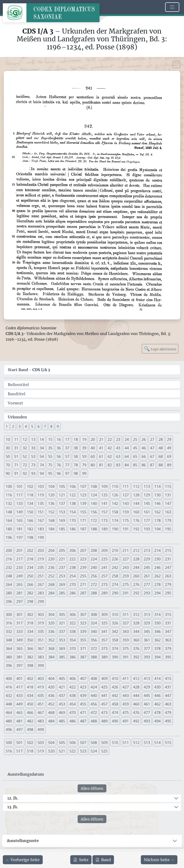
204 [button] (51, 550)
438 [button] (73, 696)
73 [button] (33, 465)
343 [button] (126, 632)
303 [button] (41, 614)
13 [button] (33, 439)
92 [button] (25, 473)
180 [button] (9, 529)
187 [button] (83, 529)
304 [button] (51, 614)
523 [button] (83, 751)
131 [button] (168, 495)
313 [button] (147, 614)
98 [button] (76, 473)
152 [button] (51, 512)
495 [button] (168, 721)
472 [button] (94, 713)
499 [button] (41, 730)
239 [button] (83, 567)
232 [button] (9, 567)
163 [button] (168, 512)
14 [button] (42, 439)
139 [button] (83, 503)
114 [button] (157, 486)
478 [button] (157, 713)
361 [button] (147, 640)
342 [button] (115, 632)
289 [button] (104, 593)
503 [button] (41, 743)
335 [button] (41, 632)
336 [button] (51, 632)
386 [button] (73, 657)
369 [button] (62, 649)
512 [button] (136, 743)
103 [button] (41, 486)
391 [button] (126, 657)
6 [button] (39, 426)
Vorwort (15, 403)
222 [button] (73, 559)
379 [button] (168, 649)
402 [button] (30, 679)
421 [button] (62, 687)
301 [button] (19, 614)
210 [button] (115, 550)
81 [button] (101, 465)
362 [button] (157, 640)
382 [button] (30, 657)
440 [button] (94, 696)
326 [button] (115, 623)
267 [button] (41, 584)
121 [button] (62, 495)
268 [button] (51, 584)
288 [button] (94, 593)
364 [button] (9, 649)
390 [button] (115, 657)
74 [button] (42, 465)
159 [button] (126, 512)
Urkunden (17, 417)
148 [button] (9, 512)
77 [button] (67, 465)
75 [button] (50, 465)
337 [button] (62, 632)
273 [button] (104, 584)
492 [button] (136, 721)
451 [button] (41, 704)
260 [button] (136, 576)
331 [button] (168, 623)
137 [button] (62, 503)
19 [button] (84, 439)
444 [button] (136, 696)
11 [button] (16, 439)
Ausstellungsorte (23, 841)
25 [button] (135, 439)
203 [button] (41, 550)
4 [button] (26, 426)
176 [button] (136, 520)
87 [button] (152, 465)
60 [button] (93, 456)
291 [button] (126, 593)
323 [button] (83, 623)
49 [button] (169, 448)
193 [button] (147, 529)
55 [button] (50, 456)
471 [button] (83, 713)
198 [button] (30, 537)
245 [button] (147, 567)
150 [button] (30, 512)
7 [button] (45, 426)
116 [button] (9, 495)
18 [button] (76, 439)
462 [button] (157, 704)
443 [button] (126, 696)
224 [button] (94, 559)
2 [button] (13, 426)
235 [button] (41, 567)
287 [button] (83, 593)
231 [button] (168, 559)
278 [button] (157, 584)
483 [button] (41, 721)
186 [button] (73, 529)
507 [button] (83, 743)
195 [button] (168, 529)
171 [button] (83, 520)
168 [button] (51, 520)
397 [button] (19, 666)
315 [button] (168, 614)
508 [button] (94, 743)
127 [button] (126, 495)
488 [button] (94, 721)
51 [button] (16, 456)
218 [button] (30, 559)
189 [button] (104, 529)
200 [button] (9, 550)
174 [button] (115, 520)
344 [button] (136, 632)
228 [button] (136, 559)
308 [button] (94, 614)
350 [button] (30, 640)
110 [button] (115, 486)
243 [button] (126, 567)
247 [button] (168, 567)
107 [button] (83, 486)
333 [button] (19, 632)
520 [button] (51, 751)
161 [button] (147, 512)
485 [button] (62, 721)
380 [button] (9, 657)
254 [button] (73, 576)
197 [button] (19, 537)
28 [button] (161, 439)
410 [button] (115, 679)
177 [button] (147, 520)
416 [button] (9, 687)
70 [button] (8, 465)
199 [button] (41, 537)
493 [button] (147, 721)
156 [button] (94, 512)
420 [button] (51, 687)
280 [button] (9, 593)
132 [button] (9, 503)
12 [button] (25, 439)
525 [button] (104, 751)
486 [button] (73, 721)
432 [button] (9, 696)
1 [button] (7, 426)
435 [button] (41, 696)
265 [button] (19, 584)
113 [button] (147, 486)
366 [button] (30, 649)
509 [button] (104, 743)
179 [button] (168, 520)
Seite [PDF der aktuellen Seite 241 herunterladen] (81, 860)
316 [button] (9, 623)
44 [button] (127, 448)
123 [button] (83, 495)
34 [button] (42, 448)
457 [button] (104, 704)
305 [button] (62, 614)
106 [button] (73, 486)
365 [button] (19, 649)
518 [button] (30, 751)
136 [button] (51, 503)
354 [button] (73, 640)
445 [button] (147, 696)
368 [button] (51, 649)
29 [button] (169, 439)
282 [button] (30, 593)
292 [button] (136, 593)
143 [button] (126, 503)
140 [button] (94, 503)
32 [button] (25, 448)
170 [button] (73, 520)
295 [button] (168, 593)
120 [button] (51, 495)
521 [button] (62, 751)
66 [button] (144, 456)
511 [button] (126, 743)
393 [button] (147, 657)
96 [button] (59, 473)
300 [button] (9, 614)
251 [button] (41, 576)
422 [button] (73, 687)
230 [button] (157, 559)
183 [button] (41, 529)
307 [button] (83, 614)
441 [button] (104, 696)
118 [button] (30, 495)
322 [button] (73, 623)
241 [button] (104, 567)
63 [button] (118, 456)
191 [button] (126, 529)
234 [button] (30, 567)
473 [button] (104, 713)
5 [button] (32, 426)
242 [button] (115, 567)
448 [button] (9, 704)
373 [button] (104, 649)
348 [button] (9, 640)
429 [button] (147, 687)
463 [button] (168, 704)
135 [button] (41, 503)
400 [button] (9, 679)
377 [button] (147, 649)
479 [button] (168, 713)
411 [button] (126, 679)
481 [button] (19, 721)
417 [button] (19, 687)
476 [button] (136, 713)
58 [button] (76, 456)
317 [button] (19, 623)
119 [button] (41, 495)
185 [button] (62, 529)
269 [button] (62, 584)
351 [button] (41, 640)
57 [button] (67, 456)
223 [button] (83, 559)
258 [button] (115, 576)
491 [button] (126, 721)
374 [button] (115, 649)
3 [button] (19, 426)
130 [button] (157, 495)
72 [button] (25, 465)
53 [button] (33, 456)
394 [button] (157, 657)
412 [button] (136, 679)
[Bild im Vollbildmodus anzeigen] (176, 64)
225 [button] (104, 559)
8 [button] (51, 426)
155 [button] (83, 512)
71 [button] (16, 465)
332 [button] (9, 632)
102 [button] (30, 486)
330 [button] (157, 623)
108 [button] (94, 486)
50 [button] (8, 456)
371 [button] (83, 649)
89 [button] (169, 465)
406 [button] (73, 679)
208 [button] (94, 550)
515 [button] (168, 743)
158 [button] (115, 512)
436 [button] (51, 696)
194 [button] (157, 529)
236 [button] (51, 567)
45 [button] (135, 448)
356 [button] (94, 640)
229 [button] (147, 559)
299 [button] (41, 602)
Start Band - (29, 370)
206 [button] (73, 550)
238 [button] (73, 567)
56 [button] (59, 456)
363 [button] (168, 640)
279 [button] (168, 584)
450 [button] (30, 704)
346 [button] (157, 632)
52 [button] (25, 456)
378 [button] (157, 649)
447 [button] (168, 696)
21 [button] (101, 439)
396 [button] (9, 666)
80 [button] (93, 465)
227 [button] (126, 559)
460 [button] (136, 704)
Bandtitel (17, 394)
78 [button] (76, 465)
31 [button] (16, 448)
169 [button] (62, 520)
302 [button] (30, 614)
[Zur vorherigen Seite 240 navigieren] (23, 860)
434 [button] (30, 696)
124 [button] (94, 495)
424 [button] (94, 687)
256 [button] (94, 576)
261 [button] (147, 576)
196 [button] (9, 537)
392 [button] (136, 657)
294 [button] (157, 593)
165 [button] (19, 520)
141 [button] (104, 503)
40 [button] (93, 448)
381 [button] (19, 657)
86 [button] (144, 465)
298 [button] (30, 602)
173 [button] (104, 520)
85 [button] (135, 465)
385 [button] (62, 657)
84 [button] (127, 465)
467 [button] (41, 713)
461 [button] (147, 704)
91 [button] (16, 473)
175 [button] (126, 520)
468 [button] (51, 713)
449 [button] (19, 704)
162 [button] (157, 512)
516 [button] (9, 751)
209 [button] (104, 550)
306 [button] (73, 614)
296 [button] (9, 602)
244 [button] (136, 567)
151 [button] (41, 512)
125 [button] (104, 495)
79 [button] (84, 465)
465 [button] (19, 713)
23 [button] (118, 439)
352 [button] (51, 640)
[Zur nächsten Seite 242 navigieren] (159, 860)
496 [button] (9, 730)
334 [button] (30, 632)
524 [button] (94, 751)
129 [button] (147, 495)
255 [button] (83, 576)
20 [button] (93, 439)
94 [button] (42, 473)
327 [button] (126, 623)
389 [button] (104, 657)
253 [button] (62, 576)
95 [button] (50, 473)
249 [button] (19, 576)
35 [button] (50, 448)
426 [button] (115, 687)
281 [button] (19, 593)
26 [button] (144, 439)
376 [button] (136, 649)
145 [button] (147, 503)
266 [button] (30, 584)
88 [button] (161, 465)
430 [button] (157, 687)
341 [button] (104, 632)
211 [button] (126, 550)
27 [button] (152, 439)
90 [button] (8, 473)
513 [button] (147, 743)
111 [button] (126, 486)
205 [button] (62, 550)
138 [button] (73, 503)
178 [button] (157, 520)
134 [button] (30, 503)
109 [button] (104, 486)
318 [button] (30, 623)
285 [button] (62, 593)
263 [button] (168, 576)
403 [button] (41, 679)
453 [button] (62, 704)
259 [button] (126, 576)
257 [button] (104, 576)
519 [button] (41, 751)
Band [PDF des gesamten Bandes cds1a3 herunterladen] (103, 860)
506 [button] (73, 743)
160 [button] (136, 512)
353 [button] (62, 640)
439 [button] (83, 696)
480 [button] (9, 721)
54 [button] (42, 456)
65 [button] (135, 456)
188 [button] (94, 529)
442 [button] (115, 696)
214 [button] (157, 550)
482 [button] (30, 721)
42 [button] (110, 448)
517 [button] (19, 751)
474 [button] (115, 713)
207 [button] (83, 550)
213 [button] (147, 550)
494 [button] (157, 721)
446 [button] (157, 696)
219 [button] (41, 559)
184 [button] (51, 529)
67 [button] (152, 456)
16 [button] (59, 439)
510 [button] (115, 743)
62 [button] (110, 456)
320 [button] (51, 623)
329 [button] (147, 623)
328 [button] (136, 623)
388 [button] (94, 657)
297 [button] (19, 602)
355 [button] (83, 640)
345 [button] (147, 632)
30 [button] (8, 448)
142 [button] (115, 503)
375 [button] (126, 649)
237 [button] (62, 567)
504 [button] (51, 743)
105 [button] (62, 486)
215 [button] (168, 550)
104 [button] (51, 486)
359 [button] (126, 640)
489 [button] (104, 721)
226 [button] (115, 559)
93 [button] (33, 473)
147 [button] (168, 503)
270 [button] (73, 584)
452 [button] (51, 704)
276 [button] (136, 584)
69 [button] (169, 456)
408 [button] (94, 679)
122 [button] (73, 495)
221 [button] (62, 559)
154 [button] (73, 512)
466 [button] (30, 713)
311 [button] (126, 614)
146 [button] (157, 503)
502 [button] (30, 743)
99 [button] (84, 473)
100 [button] (9, 486)
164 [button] (9, 520)
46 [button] (144, 448)
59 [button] (84, 456)
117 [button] (19, 495)
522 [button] (73, 751)
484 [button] (51, 721)
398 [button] (30, 666)
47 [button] (152, 448)
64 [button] (127, 456)
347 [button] (168, 632)
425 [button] (104, 687)
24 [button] (127, 439)
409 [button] (104, 679)
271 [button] (83, 584)
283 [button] (41, 593)
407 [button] (83, 679)
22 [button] (110, 439)
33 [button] (33, 448)
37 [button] (67, 448)
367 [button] (41, 649)
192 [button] (136, 529)
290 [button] (115, 593)
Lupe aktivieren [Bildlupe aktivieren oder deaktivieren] (160, 349)
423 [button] (83, 687)
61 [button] (101, 456)
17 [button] (67, 439)
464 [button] (9, 713)
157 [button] (104, 512)
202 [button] (30, 550)
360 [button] (136, 640)
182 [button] (30, 529)
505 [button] (62, 743)
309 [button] (104, 614)
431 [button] (168, 687)
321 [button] (62, 623)
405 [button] (62, 679)
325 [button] (104, 623)
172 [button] (94, 520)
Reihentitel (18, 385)
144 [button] (136, 503)
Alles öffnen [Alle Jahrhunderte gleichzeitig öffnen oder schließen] (92, 788)
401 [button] (19, 679)
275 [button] (126, 584)
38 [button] (76, 448)
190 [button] (115, 529)
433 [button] (19, 696)
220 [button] (51, 559)
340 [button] (94, 632)
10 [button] (8, 439)
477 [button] (147, 713)
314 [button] (157, 614)
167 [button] (41, 520)
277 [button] (147, 584)
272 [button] (94, 584)
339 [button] (83, 632)
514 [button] (157, 743)
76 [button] (59, 465)
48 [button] (161, 448)
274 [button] (115, 584)
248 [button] (9, 576)
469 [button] (62, 713)
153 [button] (62, 512)
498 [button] (30, 730)
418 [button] (30, 687)
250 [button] (30, 576)
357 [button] (104, 640)
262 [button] (157, 576)
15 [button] (50, 439)
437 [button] (62, 696)
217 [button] (19, 559)
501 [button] (19, 743)
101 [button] (19, 486)
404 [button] (51, 679)
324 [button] (94, 623)
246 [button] (157, 567)
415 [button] (168, 679)
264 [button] (9, 584)
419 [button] (41, 687)
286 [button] (73, 593)
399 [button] (41, 666)
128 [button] (136, 495)
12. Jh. (13, 798)
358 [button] (115, 640)
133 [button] (19, 503)
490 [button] (115, 721)
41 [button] (101, 448)
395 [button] (168, 657)
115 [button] (168, 486)
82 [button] (110, 465)
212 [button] (136, 550)
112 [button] (136, 486)
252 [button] (51, 576)
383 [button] (41, 657)
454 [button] (73, 704)
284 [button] (51, 593)
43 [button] (118, 448)
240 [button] (94, 567)
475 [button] (126, 713)
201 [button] (19, 550)
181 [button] (19, 529)
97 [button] (67, 473)
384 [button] (51, 657)
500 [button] (9, 743)
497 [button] (19, 730)
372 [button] (94, 649)
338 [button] (73, 632)
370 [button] (73, 649)
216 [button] (9, 559)
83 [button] (118, 465)
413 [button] (147, 679)
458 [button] (115, 704)
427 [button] (126, 687)
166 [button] (30, 520)
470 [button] (73, 713)
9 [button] (58, 426)
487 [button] (83, 721)
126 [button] (115, 495)
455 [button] (83, 704)
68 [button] (161, 456)
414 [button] (157, 679)
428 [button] (136, 687)
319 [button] (41, 623)
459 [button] (126, 704)
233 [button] (19, 567)
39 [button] (84, 448)
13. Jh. (13, 807)
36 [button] (59, 448)
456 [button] (94, 704)
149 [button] (19, 512)
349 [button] (19, 640)
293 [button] (147, 593)
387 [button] (83, 657)
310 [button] (115, 614)
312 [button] (136, 614)
